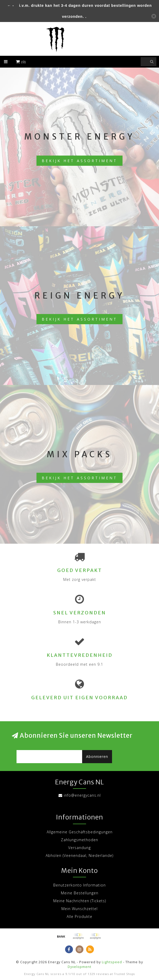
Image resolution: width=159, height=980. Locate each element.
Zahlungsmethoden (79, 840)
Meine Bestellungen (80, 893)
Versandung (79, 848)
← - (11, 5)
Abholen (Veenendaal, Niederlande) (79, 855)
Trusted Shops (124, 974)
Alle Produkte (79, 916)
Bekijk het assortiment (79, 161)
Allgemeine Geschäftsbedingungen (80, 832)
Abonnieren (97, 756)
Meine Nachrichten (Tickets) (80, 901)
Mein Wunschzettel (79, 909)
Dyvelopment (79, 967)
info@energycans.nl (82, 795)
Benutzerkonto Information (79, 885)
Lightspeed (112, 962)
